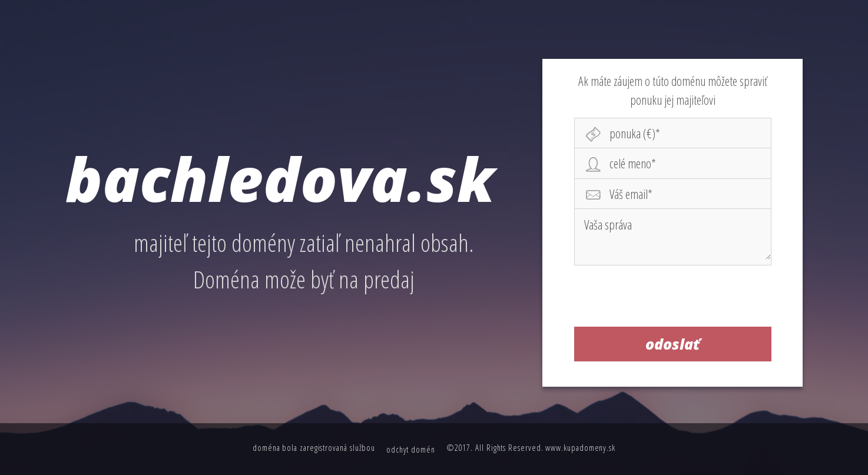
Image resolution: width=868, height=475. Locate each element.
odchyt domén (411, 449)
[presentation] (673, 298)
